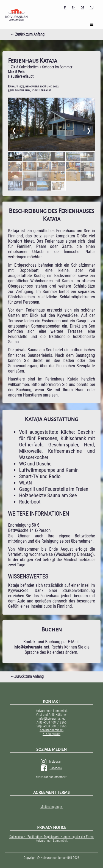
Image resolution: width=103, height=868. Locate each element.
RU (91, 8)
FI (65, 8)
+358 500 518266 (55, 726)
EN (74, 8)
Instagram (51, 762)
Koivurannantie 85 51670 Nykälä (51, 732)
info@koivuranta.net (51, 719)
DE (83, 8)
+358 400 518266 (55, 722)
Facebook (52, 768)
